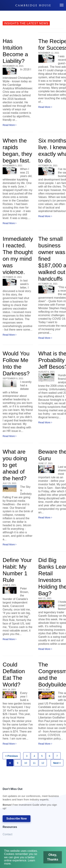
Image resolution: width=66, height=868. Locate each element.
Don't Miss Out (31, 800)
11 (34, 763)
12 (43, 763)
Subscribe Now (17, 819)
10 (26, 763)
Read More (10, 125)
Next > (57, 763)
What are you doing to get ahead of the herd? (15, 465)
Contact (7, 834)
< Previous (12, 756)
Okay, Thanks (50, 859)
